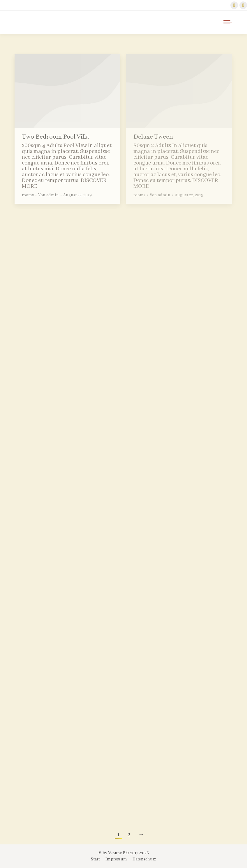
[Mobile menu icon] (228, 22)
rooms (28, 195)
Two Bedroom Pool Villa (55, 137)
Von (48, 195)
